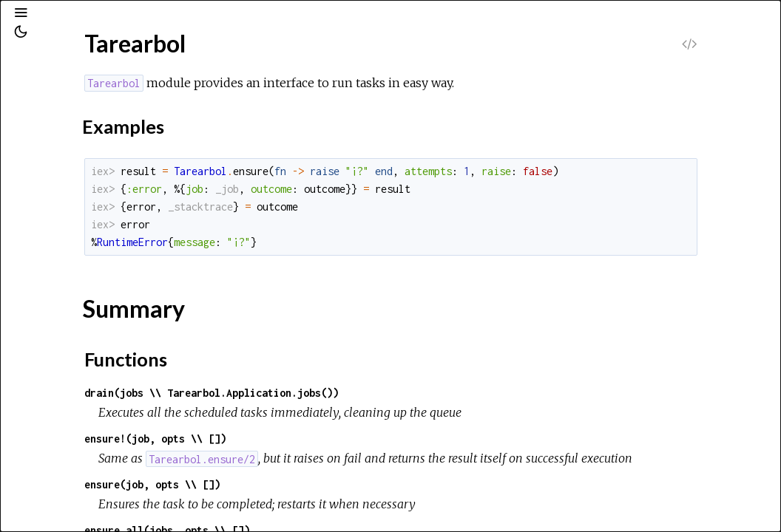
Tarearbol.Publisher (85, 277)
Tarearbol (61, 195)
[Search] (102, 75)
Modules (62, 133)
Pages (53, 113)
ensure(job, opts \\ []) (334, 504)
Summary (80, 236)
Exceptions (68, 153)
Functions (80, 252)
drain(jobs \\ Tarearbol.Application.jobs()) (393, 393)
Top (65, 220)
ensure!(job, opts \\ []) (337, 439)
